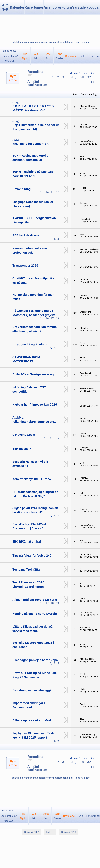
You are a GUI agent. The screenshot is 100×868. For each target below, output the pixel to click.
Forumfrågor (93, 816)
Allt (36, 56)
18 (58, 318)
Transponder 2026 (25, 266)
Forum (67, 7)
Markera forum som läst (82, 73)
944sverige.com (24, 435)
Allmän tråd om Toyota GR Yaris (35, 600)
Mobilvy (50, 832)
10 (47, 192)
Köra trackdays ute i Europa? (32, 479)
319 (73, 77)
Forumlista (35, 73)
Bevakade (71, 56)
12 (58, 192)
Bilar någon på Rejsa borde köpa (35, 660)
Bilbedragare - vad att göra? (32, 720)
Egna (48, 56)
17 (52, 318)
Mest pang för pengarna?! (30, 144)
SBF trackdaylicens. (26, 235)
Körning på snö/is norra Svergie (35, 614)
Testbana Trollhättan (27, 569)
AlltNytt (25, 56)
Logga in (94, 56)
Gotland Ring (21, 189)
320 (81, 77)
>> (93, 82)
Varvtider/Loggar (86, 7)
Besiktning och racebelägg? (32, 690)
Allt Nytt (5, 7)
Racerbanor (34, 7)
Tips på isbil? (22, 449)
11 (52, 192)
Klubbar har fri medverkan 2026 (35, 405)
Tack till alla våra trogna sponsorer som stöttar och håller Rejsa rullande (50, 42)
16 (47, 318)
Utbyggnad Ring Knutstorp (31, 344)
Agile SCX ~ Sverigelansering (33, 374)
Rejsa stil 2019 (68, 832)
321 (90, 77)
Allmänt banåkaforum (37, 83)
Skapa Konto (9, 51)
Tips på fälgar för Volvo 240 (32, 555)
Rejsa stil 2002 (31, 832)
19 (58, 603)
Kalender (17, 7)
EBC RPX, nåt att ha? (27, 541)
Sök (83, 56)
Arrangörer (52, 7)
